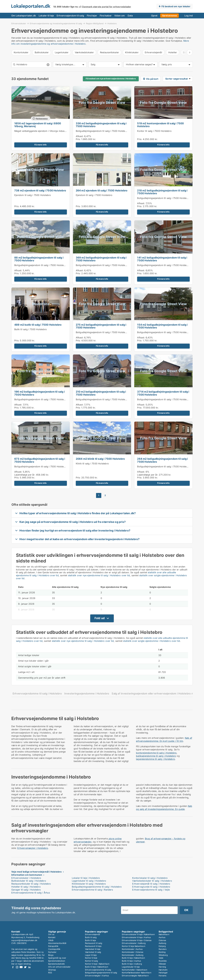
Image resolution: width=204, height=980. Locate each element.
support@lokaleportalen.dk (24, 940)
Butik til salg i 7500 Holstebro (31, 329)
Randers (163, 949)
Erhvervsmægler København (135, 976)
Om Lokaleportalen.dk (24, 16)
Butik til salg (91, 937)
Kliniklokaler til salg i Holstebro (89, 884)
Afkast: (80, 136)
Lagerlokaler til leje (131, 967)
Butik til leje (90, 940)
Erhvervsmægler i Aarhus (97, 976)
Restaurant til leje (93, 946)
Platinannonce (42, 119)
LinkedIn (29, 967)
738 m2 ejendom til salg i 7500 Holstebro (40, 190)
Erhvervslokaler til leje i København (138, 934)
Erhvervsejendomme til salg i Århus (31, 893)
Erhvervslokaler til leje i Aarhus (136, 937)
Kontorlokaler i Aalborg (133, 955)
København (164, 934)
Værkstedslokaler (84, 52)
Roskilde (163, 961)
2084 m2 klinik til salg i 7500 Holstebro (100, 459)
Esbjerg (162, 946)
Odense (162, 940)
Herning (162, 967)
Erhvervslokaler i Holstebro (26, 878)
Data (130, 16)
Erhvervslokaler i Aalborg (134, 943)
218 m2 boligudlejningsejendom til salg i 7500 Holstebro (162, 192)
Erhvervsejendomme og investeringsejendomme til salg (56, 23)
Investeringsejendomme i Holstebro (87, 694)
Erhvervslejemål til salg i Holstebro (151, 884)
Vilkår (51, 940)
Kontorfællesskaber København (137, 973)
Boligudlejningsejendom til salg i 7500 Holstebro (102, 131)
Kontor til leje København (134, 946)
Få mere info (41, 145)
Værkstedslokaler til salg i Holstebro (152, 881)
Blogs (51, 955)
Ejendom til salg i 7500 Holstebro (33, 195)
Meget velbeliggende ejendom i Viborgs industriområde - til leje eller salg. (55, 131)
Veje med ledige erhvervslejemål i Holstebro (37, 872)
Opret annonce (170, 16)
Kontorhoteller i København (135, 970)
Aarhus (162, 937)
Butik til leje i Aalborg (132, 964)
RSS (50, 973)
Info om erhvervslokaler (59, 967)
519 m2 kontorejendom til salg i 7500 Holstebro (160, 125)
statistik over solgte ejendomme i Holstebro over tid (152, 641)
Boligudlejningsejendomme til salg (101, 973)
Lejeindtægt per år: (25, 475)
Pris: (79, 139)
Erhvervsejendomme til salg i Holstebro (37, 694)
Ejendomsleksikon (57, 961)
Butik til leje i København (97, 967)
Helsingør (163, 973)
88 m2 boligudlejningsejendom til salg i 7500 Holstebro (39, 259)
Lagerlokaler (62, 52)
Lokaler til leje (46, 16)
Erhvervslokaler (19, 23)
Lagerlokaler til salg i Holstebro (89, 881)
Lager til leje (91, 955)
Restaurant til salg (94, 943)
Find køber (106, 16)
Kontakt (52, 937)
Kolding (162, 952)
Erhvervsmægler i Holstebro (33, 848)
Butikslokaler (42, 52)
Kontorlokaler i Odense (133, 952)
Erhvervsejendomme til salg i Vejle (151, 890)
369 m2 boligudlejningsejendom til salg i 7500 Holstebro (101, 259)
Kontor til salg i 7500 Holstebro (154, 131)
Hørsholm (163, 970)
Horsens (162, 976)
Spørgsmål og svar (57, 958)
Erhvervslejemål (153, 52)
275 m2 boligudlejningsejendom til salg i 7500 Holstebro (101, 326)
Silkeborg (163, 955)
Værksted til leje (93, 949)
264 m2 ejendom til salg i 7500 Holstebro (102, 190)
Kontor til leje (91, 958)
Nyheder (52, 952)
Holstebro (112, 24)
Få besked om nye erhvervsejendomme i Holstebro (111, 79)
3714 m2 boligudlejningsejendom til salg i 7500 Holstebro (163, 393)
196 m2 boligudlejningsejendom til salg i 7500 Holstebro (40, 393)
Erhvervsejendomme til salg (98, 970)
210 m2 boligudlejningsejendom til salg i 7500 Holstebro (101, 393)
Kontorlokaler (21, 52)
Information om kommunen (27, 875)
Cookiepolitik (54, 949)
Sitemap (52, 970)
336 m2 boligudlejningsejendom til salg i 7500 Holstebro (101, 125)
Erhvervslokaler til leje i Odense (137, 940)
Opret (154, 16)
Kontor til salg (91, 961)
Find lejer (92, 16)
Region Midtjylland (95, 23)
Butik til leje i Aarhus (131, 961)
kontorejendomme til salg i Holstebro (156, 753)
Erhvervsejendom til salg (70, 16)
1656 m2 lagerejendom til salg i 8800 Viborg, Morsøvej (38, 125)
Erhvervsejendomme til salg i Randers (92, 890)
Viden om (120, 16)
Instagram (17, 967)
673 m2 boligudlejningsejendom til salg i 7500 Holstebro (40, 460)
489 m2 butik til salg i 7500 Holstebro (38, 325)
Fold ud (100, 618)
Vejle (161, 958)
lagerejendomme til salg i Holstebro (155, 759)
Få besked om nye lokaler (176, 6)
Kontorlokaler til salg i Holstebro (150, 878)
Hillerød (162, 964)
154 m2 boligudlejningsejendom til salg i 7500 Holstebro (162, 326)
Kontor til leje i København (97, 964)
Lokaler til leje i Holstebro (86, 878)
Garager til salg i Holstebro (26, 890)
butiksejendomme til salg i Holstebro (156, 756)
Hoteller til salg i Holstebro (26, 887)
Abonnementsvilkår (57, 943)
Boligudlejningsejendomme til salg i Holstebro (97, 887)
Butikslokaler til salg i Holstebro (29, 881)
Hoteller (173, 52)
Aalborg (162, 943)
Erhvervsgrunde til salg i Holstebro (151, 887)
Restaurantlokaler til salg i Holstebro (31, 884)
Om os (51, 934)
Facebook (13, 967)
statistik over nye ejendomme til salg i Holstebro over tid (99, 575)
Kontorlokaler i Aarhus (132, 949)
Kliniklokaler (132, 52)
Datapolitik (53, 946)
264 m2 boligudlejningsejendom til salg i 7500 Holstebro (162, 460)
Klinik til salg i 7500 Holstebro (92, 464)
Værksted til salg (93, 952)
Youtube (21, 967)
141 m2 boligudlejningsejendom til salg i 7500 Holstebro (162, 259)
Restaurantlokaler (109, 52)
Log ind (189, 16)
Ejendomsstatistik (56, 964)
